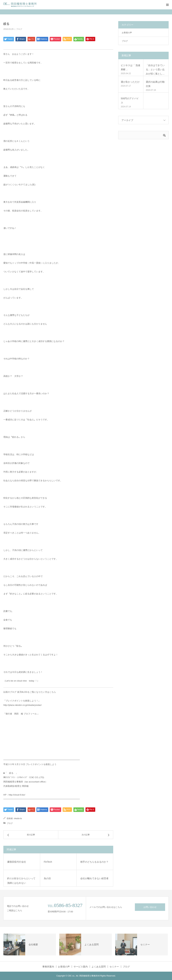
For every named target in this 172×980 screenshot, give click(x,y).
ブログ (19, 29)
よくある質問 (99, 967)
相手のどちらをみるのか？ (94, 862)
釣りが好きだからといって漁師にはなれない (21, 881)
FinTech (48, 862)
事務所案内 (48, 967)
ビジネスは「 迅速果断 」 (131, 67)
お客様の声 (127, 33)
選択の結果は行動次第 (155, 84)
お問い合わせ (150, 907)
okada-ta (18, 818)
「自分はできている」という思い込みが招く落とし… (155, 69)
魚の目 (47, 878)
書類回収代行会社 (17, 862)
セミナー (114, 967)
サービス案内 (81, 967)
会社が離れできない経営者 (94, 878)
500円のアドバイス (130, 101)
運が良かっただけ (130, 82)
